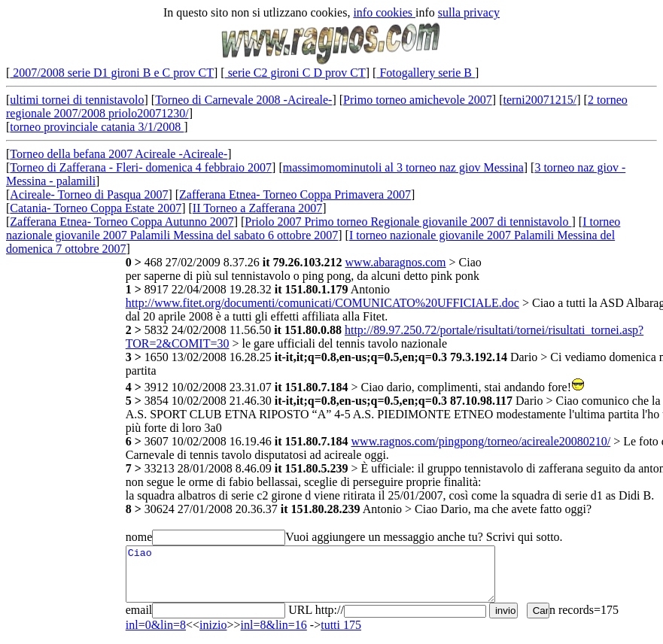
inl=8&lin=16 (274, 625)
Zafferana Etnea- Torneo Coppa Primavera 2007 (295, 194)
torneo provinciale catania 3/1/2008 (97, 127)
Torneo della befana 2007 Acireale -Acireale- (119, 154)
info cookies (384, 12)
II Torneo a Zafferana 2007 (257, 208)
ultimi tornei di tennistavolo (77, 100)
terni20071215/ (540, 100)
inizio (213, 625)
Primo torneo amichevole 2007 (418, 100)
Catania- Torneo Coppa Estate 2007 (96, 208)
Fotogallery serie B (426, 73)
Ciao (310, 574)
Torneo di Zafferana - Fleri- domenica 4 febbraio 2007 (141, 167)
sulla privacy (469, 12)
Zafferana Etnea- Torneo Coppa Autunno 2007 (122, 222)
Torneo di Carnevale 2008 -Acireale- (243, 100)
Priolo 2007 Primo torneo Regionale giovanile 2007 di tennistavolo (408, 222)
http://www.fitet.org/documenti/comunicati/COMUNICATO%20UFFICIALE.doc (322, 303)
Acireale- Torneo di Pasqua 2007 (89, 194)
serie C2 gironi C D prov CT (295, 73)
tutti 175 (341, 625)
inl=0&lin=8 (156, 625)
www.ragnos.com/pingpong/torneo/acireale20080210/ (481, 441)
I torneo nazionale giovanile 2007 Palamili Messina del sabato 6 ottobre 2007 (313, 228)
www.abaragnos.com (396, 262)
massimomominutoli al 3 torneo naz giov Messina (403, 167)
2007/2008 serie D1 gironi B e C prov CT (112, 73)
